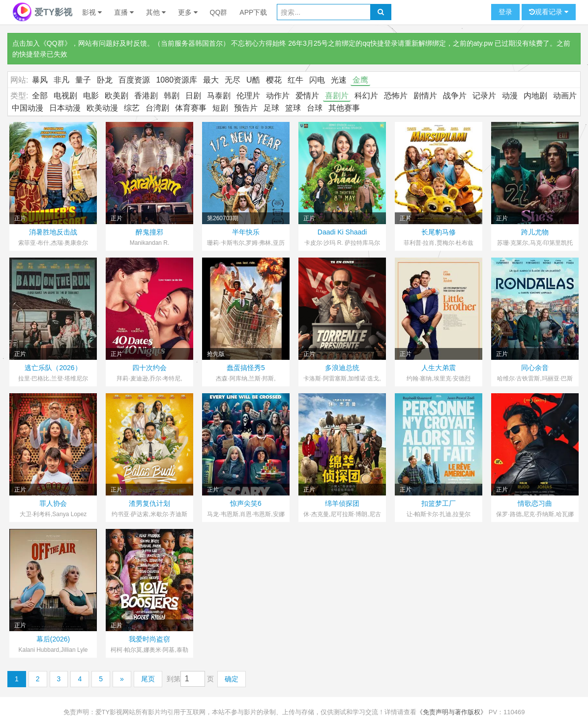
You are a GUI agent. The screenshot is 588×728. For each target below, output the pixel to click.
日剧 (193, 96)
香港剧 (146, 96)
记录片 (484, 96)
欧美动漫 (102, 108)
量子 (83, 80)
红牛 (295, 80)
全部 (40, 96)
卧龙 (105, 80)
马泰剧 (219, 96)
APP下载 (253, 12)
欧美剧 (117, 96)
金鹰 (360, 80)
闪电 (317, 80)
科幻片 (366, 96)
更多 (188, 12)
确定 (232, 679)
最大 (211, 80)
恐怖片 (396, 96)
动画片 (565, 96)
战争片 (455, 96)
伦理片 (248, 96)
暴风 (40, 80)
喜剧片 (337, 96)
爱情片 (307, 96)
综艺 (132, 108)
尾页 (148, 679)
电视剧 (65, 96)
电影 (91, 96)
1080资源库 (176, 80)
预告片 (246, 108)
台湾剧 (157, 108)
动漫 (510, 96)
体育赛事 (191, 108)
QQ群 (219, 12)
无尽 (233, 80)
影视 (92, 12)
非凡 (61, 80)
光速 (339, 80)
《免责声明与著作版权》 (452, 712)
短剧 (220, 108)
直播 (124, 12)
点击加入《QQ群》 (42, 43)
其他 (156, 12)
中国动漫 (28, 108)
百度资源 (134, 80)
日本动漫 (65, 108)
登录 (505, 12)
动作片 (278, 96)
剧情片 (425, 96)
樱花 (274, 80)
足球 (271, 108)
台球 (315, 108)
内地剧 (535, 96)
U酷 (253, 80)
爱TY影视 (42, 12)
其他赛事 (344, 108)
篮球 (293, 108)
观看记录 (549, 12)
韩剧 (172, 96)
